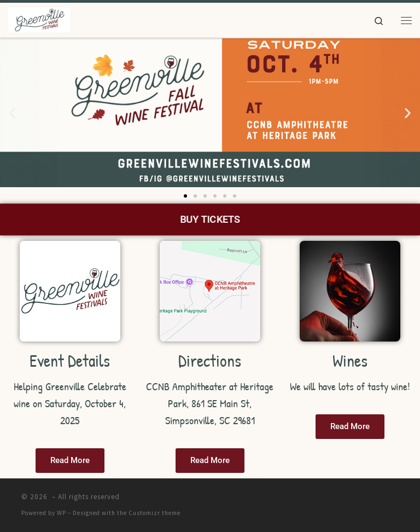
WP (62, 513)
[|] (39, 19)
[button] (12, 112)
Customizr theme (154, 513)
